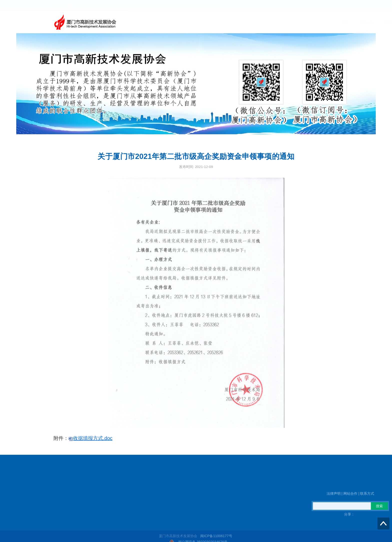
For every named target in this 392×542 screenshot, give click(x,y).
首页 (206, 22)
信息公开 (330, 22)
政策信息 (275, 22)
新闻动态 (251, 22)
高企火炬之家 (302, 22)
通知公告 (227, 22)
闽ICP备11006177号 (216, 539)
